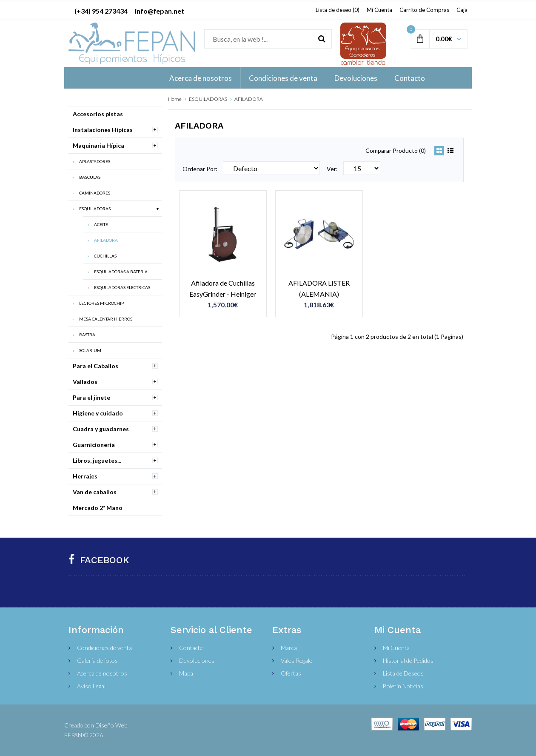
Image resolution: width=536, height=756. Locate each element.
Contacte (191, 648)
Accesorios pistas (98, 114)
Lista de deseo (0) (338, 10)
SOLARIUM (90, 350)
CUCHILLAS (105, 256)
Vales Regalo (297, 660)
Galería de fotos (97, 660)
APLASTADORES (95, 161)
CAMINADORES (95, 193)
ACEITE (101, 224)
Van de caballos (95, 492)
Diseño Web (111, 725)
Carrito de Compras (424, 10)
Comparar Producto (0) (396, 150)
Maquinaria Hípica (98, 145)
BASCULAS (90, 177)
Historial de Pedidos (408, 660)
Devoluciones (197, 660)
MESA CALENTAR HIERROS (106, 319)
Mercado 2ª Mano (98, 508)
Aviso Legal (91, 686)
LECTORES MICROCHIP (101, 303)
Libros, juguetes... (97, 460)
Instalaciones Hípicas (103, 130)
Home (175, 99)
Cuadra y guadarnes (101, 429)
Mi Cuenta (379, 10)
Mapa (186, 673)
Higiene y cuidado (98, 413)
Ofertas (291, 673)
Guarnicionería (94, 445)
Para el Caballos (96, 366)
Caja (462, 10)
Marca (289, 648)
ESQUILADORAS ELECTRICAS (122, 287)
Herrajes (85, 476)
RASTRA (87, 335)
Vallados (85, 382)
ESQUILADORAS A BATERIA (121, 272)
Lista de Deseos (403, 673)
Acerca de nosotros (102, 673)
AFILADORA (249, 99)
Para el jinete (91, 397)
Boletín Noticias (403, 686)
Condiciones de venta (104, 648)
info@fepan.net (160, 11)
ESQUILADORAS (208, 99)
